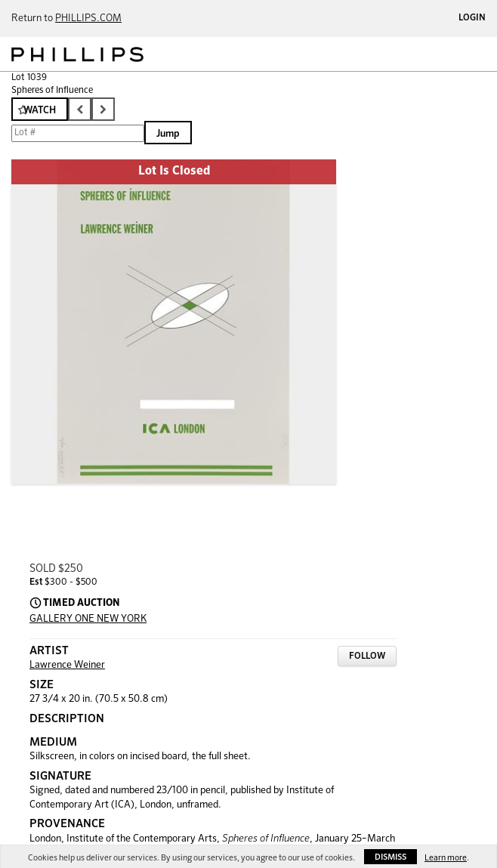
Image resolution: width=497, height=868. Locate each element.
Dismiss (390, 857)
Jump (168, 134)
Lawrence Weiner (67, 665)
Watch (40, 111)
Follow (367, 656)
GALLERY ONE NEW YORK (88, 619)
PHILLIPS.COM (88, 19)
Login (472, 18)
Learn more (446, 858)
